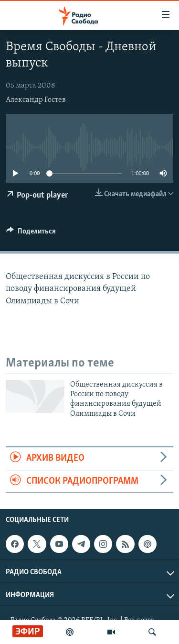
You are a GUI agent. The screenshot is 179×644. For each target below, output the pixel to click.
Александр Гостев (36, 100)
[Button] (31, 233)
